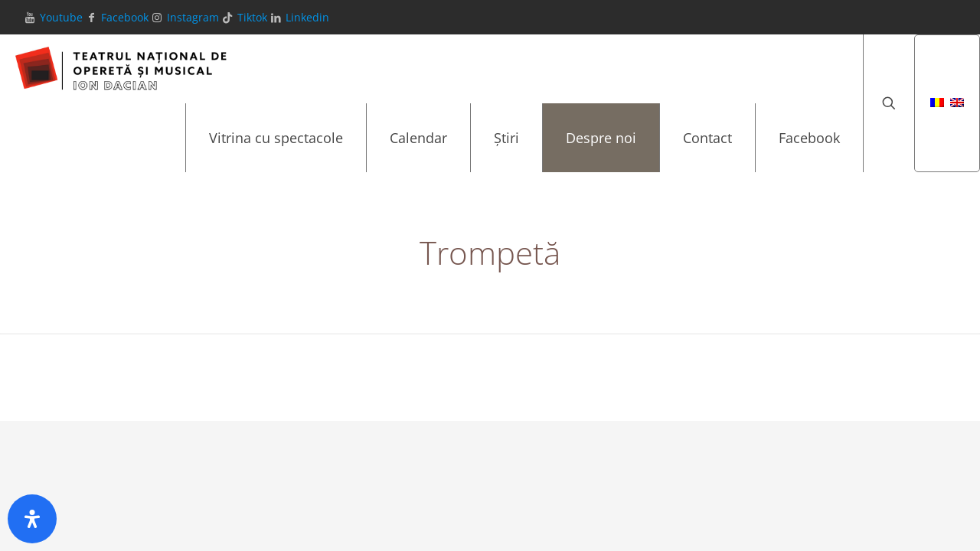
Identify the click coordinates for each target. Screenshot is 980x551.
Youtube (61, 17)
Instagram (193, 17)
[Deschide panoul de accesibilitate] (32, 519)
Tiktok (252, 17)
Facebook (125, 17)
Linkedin (307, 17)
